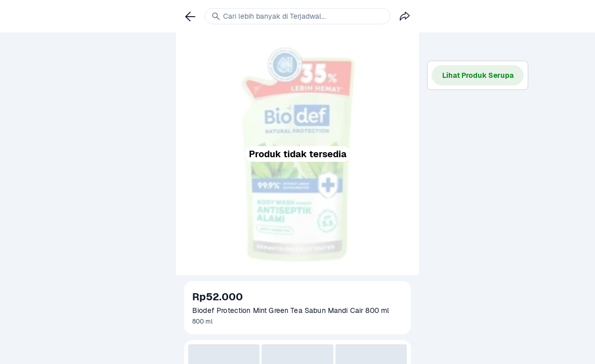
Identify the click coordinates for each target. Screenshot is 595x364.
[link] (190, 16)
